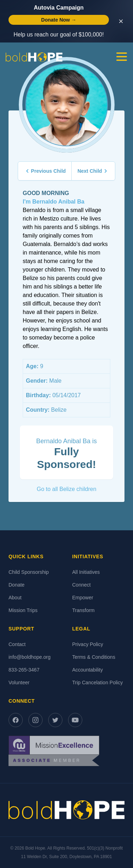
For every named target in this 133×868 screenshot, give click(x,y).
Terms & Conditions (94, 657)
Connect (82, 585)
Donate (16, 585)
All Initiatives (86, 572)
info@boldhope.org (30, 657)
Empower (83, 598)
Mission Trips (23, 610)
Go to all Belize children (66, 489)
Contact (17, 644)
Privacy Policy (88, 644)
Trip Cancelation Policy (98, 683)
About (15, 598)
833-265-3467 (24, 670)
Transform (84, 610)
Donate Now (59, 20)
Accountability (88, 670)
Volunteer (19, 683)
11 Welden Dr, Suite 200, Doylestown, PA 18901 (66, 857)
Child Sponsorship (29, 572)
